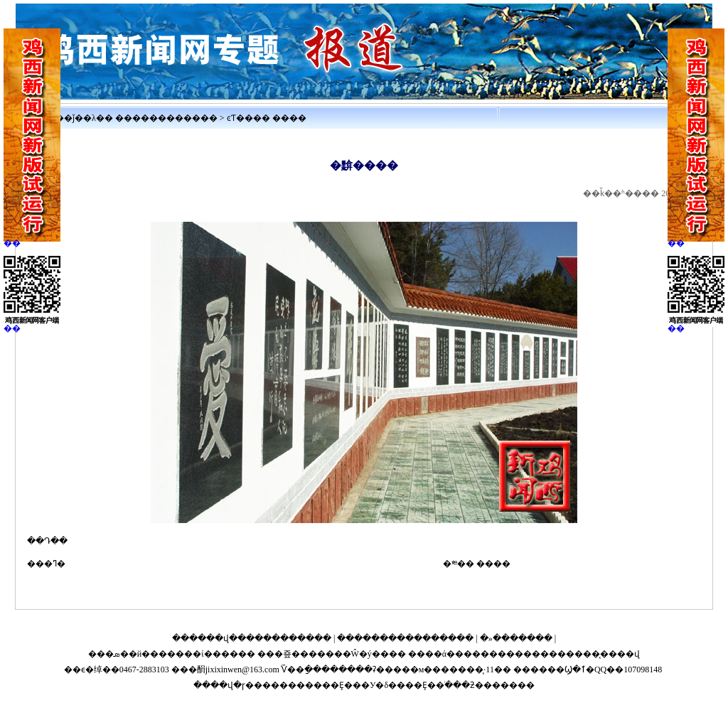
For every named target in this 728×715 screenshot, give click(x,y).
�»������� (516, 638)
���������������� (405, 638)
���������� (175, 118)
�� (12, 243)
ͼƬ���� (248, 118)
